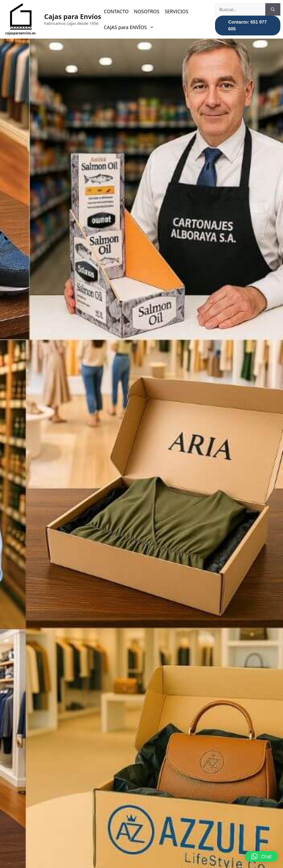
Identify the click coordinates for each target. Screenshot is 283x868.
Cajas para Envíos (73, 16)
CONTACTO (116, 11)
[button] (261, 856)
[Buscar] (273, 10)
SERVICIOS (177, 11)
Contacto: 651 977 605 (248, 26)
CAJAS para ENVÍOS (132, 27)
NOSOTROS (147, 11)
